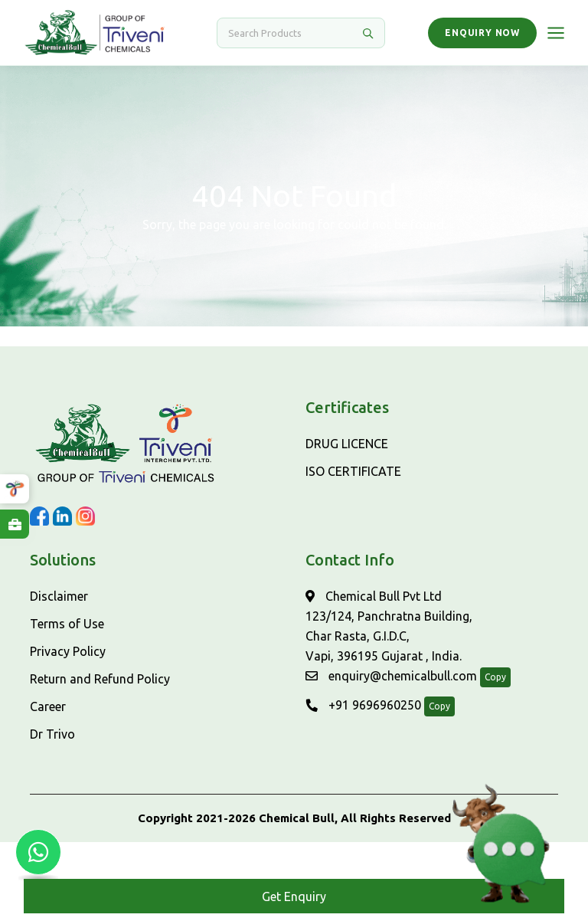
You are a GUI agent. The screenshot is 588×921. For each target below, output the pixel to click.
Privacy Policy (68, 651)
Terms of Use (67, 624)
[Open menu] (556, 33)
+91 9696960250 (363, 705)
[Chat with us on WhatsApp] (38, 852)
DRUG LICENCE (347, 444)
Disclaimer (59, 596)
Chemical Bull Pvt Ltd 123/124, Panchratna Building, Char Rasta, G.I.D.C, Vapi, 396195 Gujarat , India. (389, 626)
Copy (495, 677)
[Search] (292, 33)
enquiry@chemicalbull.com (391, 676)
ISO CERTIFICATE (353, 471)
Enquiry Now (482, 33)
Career (48, 706)
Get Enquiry (294, 896)
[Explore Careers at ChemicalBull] (15, 524)
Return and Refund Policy (100, 679)
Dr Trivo (52, 734)
